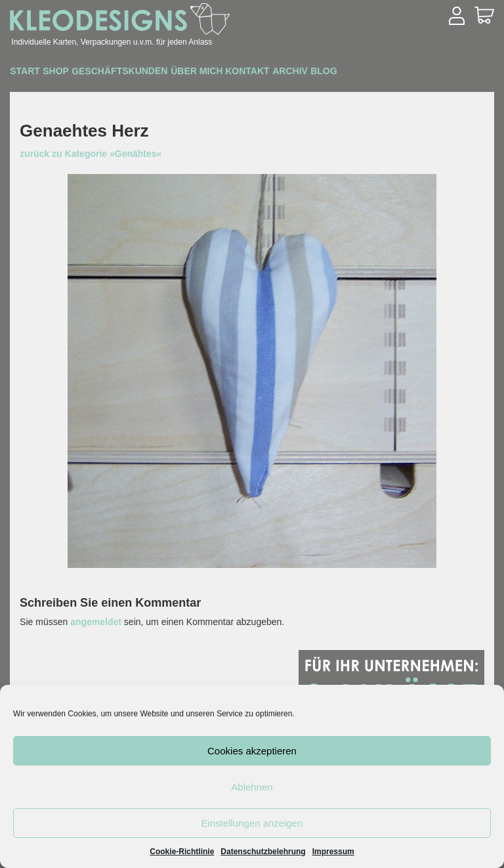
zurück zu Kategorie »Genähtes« (91, 154)
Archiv (361, 73)
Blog (408, 73)
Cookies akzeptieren (252, 751)
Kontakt (305, 73)
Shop (75, 73)
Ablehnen (252, 787)
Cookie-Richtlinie (182, 852)
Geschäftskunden (152, 73)
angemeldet (96, 622)
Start (32, 73)
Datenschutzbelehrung (263, 852)
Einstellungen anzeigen (252, 823)
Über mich (242, 73)
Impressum (333, 852)
